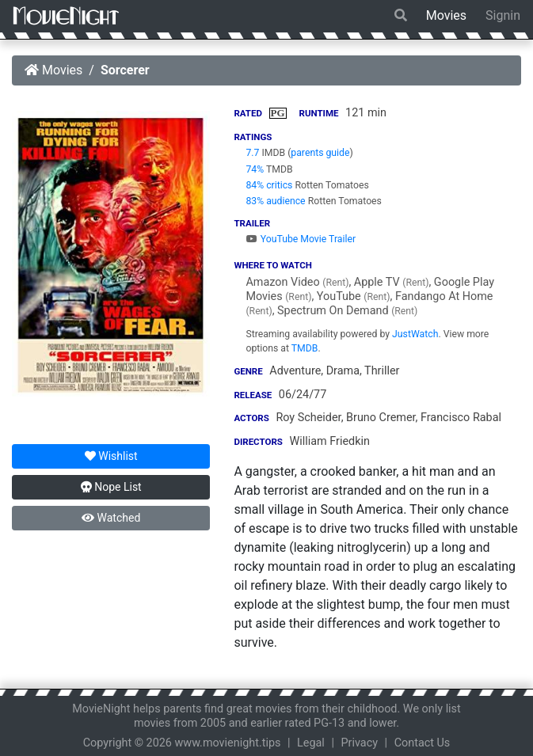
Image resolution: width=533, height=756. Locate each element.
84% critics (269, 185)
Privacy (360, 743)
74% (255, 169)
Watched (111, 518)
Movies (446, 15)
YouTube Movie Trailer (301, 239)
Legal (311, 743)
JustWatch (415, 334)
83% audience (275, 201)
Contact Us (423, 743)
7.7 (252, 153)
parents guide (320, 153)
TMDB (305, 348)
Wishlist (111, 456)
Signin (503, 15)
